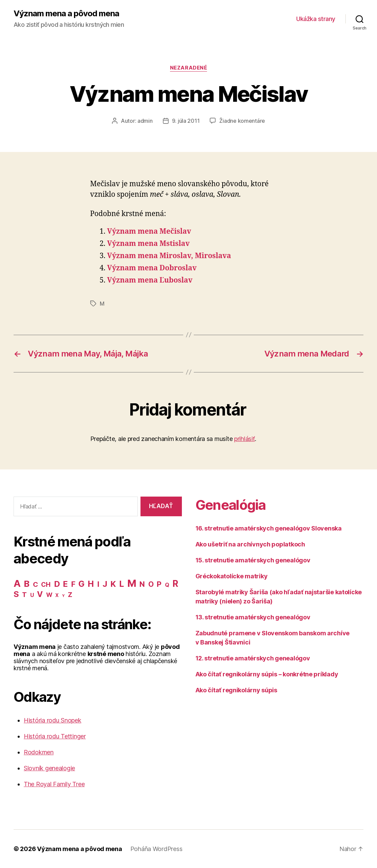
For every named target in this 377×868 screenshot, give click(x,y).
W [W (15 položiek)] (49, 595)
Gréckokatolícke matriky (232, 576)
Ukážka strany (316, 19)
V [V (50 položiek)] (40, 594)
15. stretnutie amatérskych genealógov (253, 560)
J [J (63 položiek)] (105, 584)
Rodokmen (39, 752)
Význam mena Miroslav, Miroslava (169, 256)
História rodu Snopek (53, 720)
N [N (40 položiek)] (142, 584)
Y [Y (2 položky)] (63, 596)
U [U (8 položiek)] (32, 595)
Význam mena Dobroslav (152, 268)
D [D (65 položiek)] (57, 584)
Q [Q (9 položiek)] (167, 585)
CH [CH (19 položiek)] (46, 585)
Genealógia (230, 505)
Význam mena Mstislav (148, 244)
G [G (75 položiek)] (81, 584)
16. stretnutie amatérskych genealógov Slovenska (269, 528)
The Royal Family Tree (54, 784)
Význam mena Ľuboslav (150, 280)
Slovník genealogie (49, 768)
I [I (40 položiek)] (98, 584)
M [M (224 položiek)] (132, 583)
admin (145, 121)
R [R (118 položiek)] (175, 583)
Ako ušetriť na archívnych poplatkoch (250, 544)
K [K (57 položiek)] (113, 584)
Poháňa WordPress (156, 849)
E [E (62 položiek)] (65, 584)
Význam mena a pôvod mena (66, 14)
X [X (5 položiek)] (57, 595)
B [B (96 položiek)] (27, 584)
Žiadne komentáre (242, 121)
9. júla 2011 (186, 121)
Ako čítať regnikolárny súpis (236, 690)
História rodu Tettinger (55, 736)
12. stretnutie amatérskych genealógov (253, 658)
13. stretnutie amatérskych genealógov (253, 617)
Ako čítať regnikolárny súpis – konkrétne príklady (267, 674)
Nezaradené (189, 68)
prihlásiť (244, 439)
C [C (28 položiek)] (35, 584)
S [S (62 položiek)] (16, 594)
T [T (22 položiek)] (24, 595)
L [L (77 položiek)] (121, 584)
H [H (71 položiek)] (91, 584)
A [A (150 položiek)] (17, 583)
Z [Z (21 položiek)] (70, 595)
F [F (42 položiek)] (73, 584)
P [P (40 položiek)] (159, 584)
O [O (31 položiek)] (151, 584)
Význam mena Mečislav (149, 232)
